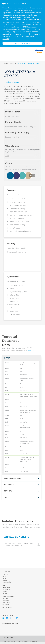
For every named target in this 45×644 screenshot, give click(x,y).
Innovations (6, 602)
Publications (6, 589)
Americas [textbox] (31, 350)
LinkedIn (3, 618)
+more (32, 175)
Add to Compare (13, 82)
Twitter (10, 618)
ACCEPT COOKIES (22, 43)
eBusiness (6, 604)
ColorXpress (10, 169)
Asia (7, 156)
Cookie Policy (8, 637)
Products (13, 63)
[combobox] (35, 350)
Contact (5, 576)
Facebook (14, 618)
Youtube (7, 618)
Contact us (6, 610)
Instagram (17, 618)
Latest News (6, 587)
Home (6, 63)
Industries (6, 601)
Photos (5, 591)
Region (30, 347)
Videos (5, 593)
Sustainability (7, 582)
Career (5, 578)
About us (5, 574)
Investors (5, 580)
